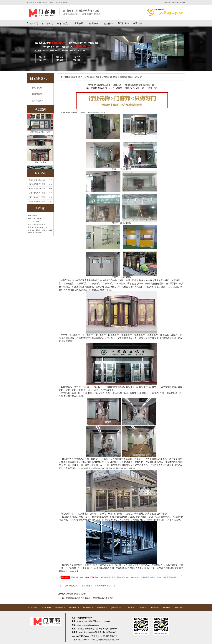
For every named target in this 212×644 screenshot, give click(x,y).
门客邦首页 (32, 23)
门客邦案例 (93, 23)
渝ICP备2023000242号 (88, 632)
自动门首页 (32, 608)
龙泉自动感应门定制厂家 (105, 586)
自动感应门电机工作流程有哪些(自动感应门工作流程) (38, 202)
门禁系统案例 (38, 101)
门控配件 (143, 608)
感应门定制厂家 (100, 112)
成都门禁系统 (145, 284)
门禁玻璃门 (87, 586)
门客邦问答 (108, 23)
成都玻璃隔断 (120, 284)
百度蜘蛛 (168, 2)
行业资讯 (167, 608)
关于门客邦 (123, 23)
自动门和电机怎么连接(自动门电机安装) (38, 197)
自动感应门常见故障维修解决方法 (38, 184)
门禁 (110, 640)
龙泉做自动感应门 (72, 586)
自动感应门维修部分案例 (76, 594)
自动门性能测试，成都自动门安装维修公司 (38, 193)
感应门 (86, 640)
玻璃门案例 (37, 94)
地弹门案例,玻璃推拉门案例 (40, 135)
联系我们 (137, 23)
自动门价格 (46, 608)
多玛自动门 (102, 608)
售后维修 (155, 608)
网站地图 (175, 2)
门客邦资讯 (78, 23)
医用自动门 (74, 608)
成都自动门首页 (76, 77)
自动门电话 (180, 608)
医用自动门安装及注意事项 (38, 189)
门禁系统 (131, 608)
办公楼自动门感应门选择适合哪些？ (38, 180)
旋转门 (93, 640)
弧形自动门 (63, 23)
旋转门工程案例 (40, 166)
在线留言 (183, 2)
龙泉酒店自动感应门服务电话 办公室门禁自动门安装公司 (89, 598)
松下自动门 (88, 608)
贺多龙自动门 (117, 608)
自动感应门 (48, 23)
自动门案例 (37, 88)
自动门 (78, 640)
